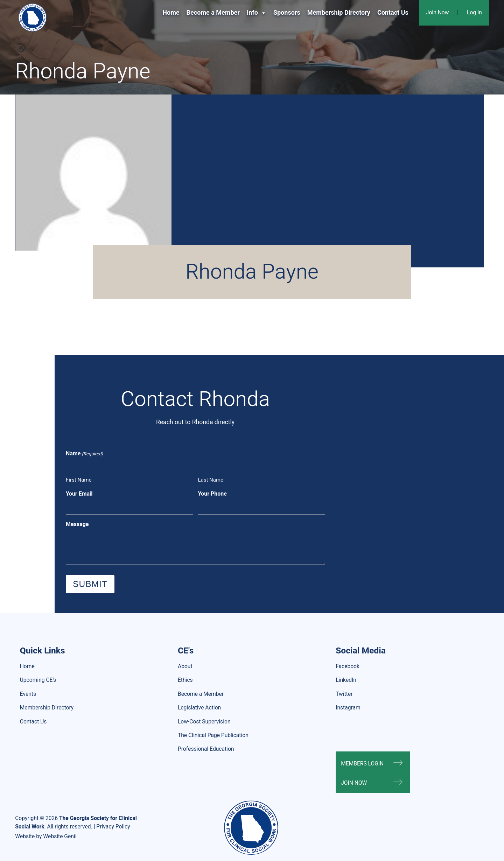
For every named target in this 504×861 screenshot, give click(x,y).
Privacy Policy (113, 827)
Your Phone (212, 494)
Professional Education (206, 749)
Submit (90, 584)
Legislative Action (199, 708)
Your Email (79, 494)
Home (171, 13)
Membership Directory (339, 13)
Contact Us (393, 13)
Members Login (362, 764)
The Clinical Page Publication (213, 736)
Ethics (185, 680)
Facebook (348, 667)
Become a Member (213, 13)
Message (77, 524)
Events (28, 694)
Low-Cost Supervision (204, 722)
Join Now (437, 13)
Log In (474, 13)
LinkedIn (346, 680)
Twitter (344, 694)
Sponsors (287, 13)
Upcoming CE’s (38, 680)
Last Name (211, 480)
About (185, 667)
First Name (79, 480)
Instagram (348, 708)
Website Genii (60, 837)
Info (257, 13)
